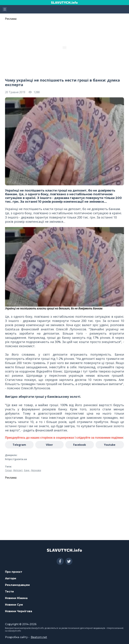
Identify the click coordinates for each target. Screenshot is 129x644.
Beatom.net (39, 637)
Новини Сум (14, 605)
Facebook (80, 445)
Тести (9, 592)
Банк (27, 470)
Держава (36, 470)
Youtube (110, 445)
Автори (11, 578)
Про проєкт (14, 572)
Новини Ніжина (16, 598)
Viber (49, 445)
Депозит (18, 470)
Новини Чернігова (19, 611)
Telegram (19, 445)
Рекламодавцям (17, 585)
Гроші (8, 470)
